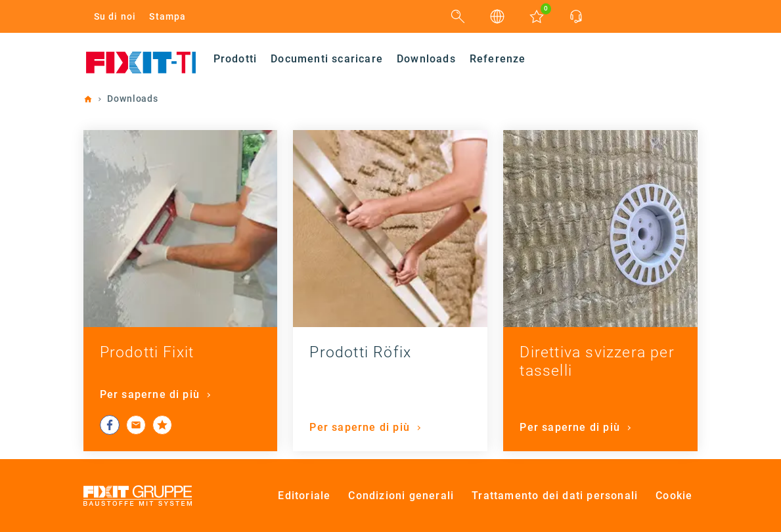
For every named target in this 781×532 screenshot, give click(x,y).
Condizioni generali (401, 496)
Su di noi (115, 16)
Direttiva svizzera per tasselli (597, 362)
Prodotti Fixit (147, 352)
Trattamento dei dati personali (555, 496)
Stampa (167, 16)
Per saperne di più (152, 394)
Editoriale (304, 496)
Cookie (674, 496)
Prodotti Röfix (360, 352)
